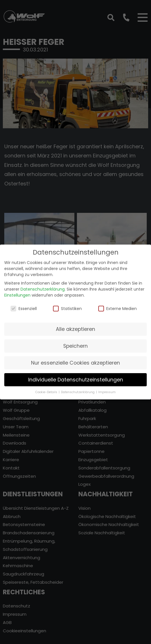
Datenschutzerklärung (43, 286)
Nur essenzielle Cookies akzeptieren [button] (75, 360)
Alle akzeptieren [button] (75, 326)
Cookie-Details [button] (47, 389)
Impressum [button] (107, 389)
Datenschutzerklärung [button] (78, 389)
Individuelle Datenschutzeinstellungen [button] (76, 377)
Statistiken (67, 305)
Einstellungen (17, 292)
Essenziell (24, 305)
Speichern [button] (75, 343)
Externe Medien (118, 305)
